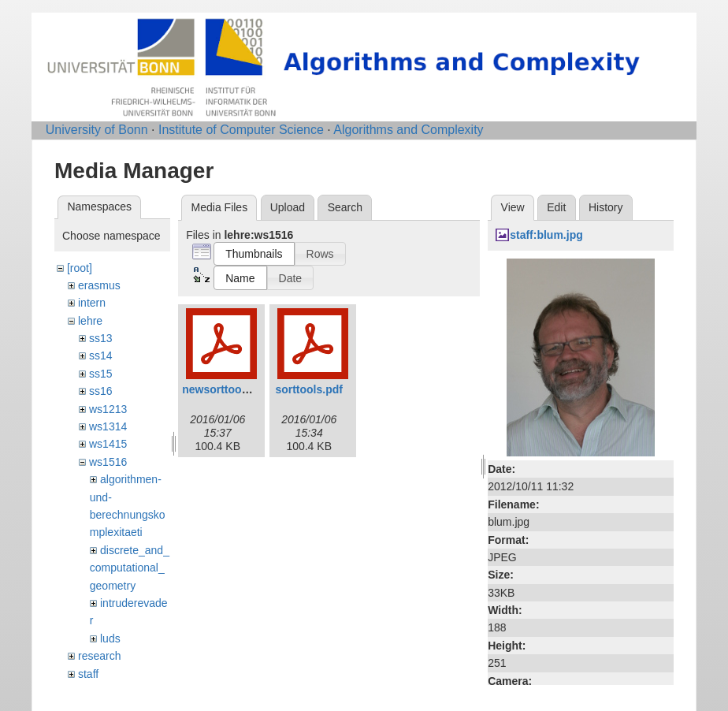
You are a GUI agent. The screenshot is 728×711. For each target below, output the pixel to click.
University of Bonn (97, 130)
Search (345, 207)
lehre (90, 321)
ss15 (101, 374)
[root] (80, 268)
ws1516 (108, 462)
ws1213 (108, 409)
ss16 (101, 391)
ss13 (101, 338)
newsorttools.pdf (227, 389)
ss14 (101, 355)
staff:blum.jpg (546, 235)
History (606, 207)
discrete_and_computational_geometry (130, 568)
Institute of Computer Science (241, 130)
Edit (556, 207)
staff (88, 674)
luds (110, 638)
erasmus (99, 285)
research (99, 656)
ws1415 (108, 444)
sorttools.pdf (309, 389)
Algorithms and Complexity (408, 130)
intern (92, 303)
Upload (288, 207)
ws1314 (108, 426)
